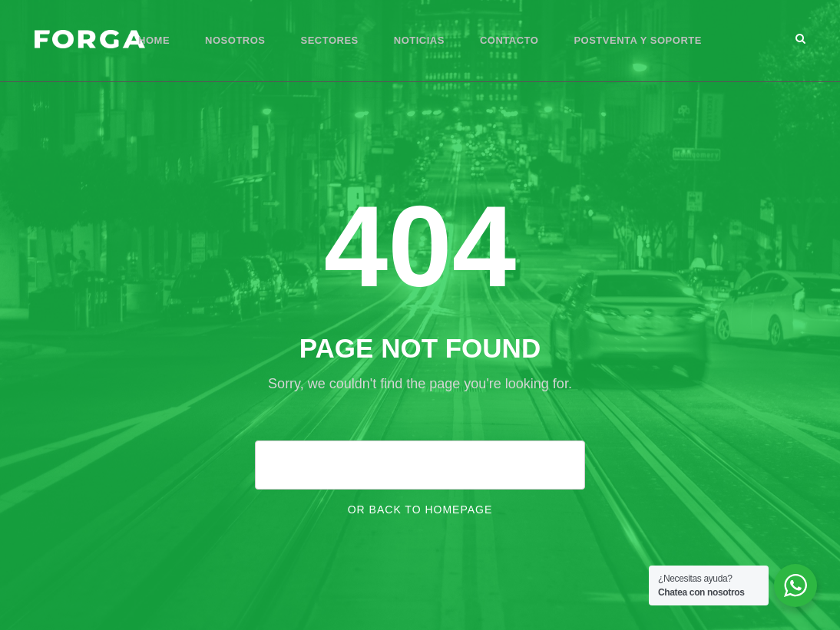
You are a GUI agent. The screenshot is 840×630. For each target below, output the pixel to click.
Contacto (509, 40)
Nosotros (235, 40)
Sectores (330, 40)
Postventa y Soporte (638, 40)
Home (154, 40)
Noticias (419, 40)
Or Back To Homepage (420, 510)
